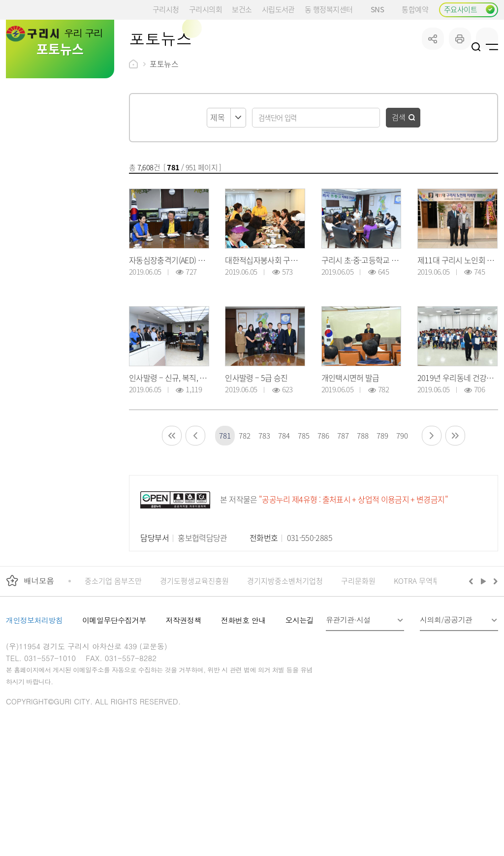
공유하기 (433, 113)
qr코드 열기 (487, 113)
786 (323, 510)
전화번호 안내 (243, 694)
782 (244, 510)
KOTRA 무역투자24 (424, 655)
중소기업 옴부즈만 (113, 655)
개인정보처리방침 (34, 694)
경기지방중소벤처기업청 (285, 655)
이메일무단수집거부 (114, 694)
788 (362, 510)
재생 (484, 655)
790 (402, 510)
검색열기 (476, 47)
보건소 (242, 9)
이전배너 (473, 655)
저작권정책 (184, 694)
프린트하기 (460, 113)
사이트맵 (492, 47)
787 (343, 510)
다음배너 (494, 655)
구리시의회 (205, 9)
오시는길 (300, 694)
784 (284, 510)
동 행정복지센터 (329, 9)
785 (303, 510)
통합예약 (415, 9)
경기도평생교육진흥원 (194, 655)
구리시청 (166, 9)
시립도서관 (278, 9)
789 (382, 510)
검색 (399, 191)
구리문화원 (358, 655)
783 (264, 510)
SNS (381, 9)
